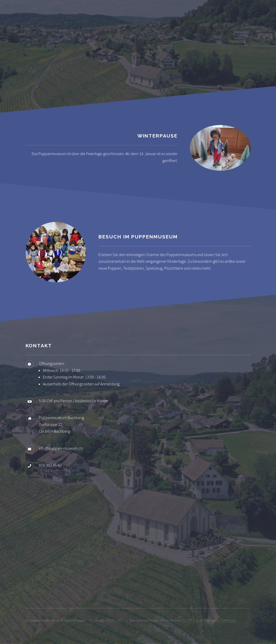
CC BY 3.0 (190, 620)
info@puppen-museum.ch (61, 448)
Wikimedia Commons (220, 620)
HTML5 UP (114, 620)
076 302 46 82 (50, 465)
